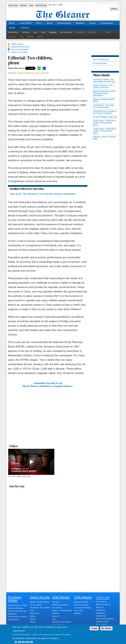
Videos (33, 622)
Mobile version (17, 44)
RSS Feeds (35, 613)
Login (31, 5)
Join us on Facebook (20, 49)
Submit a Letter (102, 622)
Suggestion (101, 613)
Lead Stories (25, 23)
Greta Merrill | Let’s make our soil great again (104, 106)
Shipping (53, 32)
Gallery (33, 616)
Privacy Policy (102, 624)
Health (12, 28)
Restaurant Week (81, 602)
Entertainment (64, 23)
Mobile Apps (13, 5)
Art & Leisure (66, 32)
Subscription (101, 616)
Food (43, 32)
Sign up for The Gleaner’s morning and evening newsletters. (43, 194)
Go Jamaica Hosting (82, 608)
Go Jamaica (57, 608)
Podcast (31, 37)
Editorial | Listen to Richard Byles (104, 138)
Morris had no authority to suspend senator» (48, 386)
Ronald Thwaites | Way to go (105, 117)
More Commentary (101, 60)
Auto (35, 32)
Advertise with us (103, 604)
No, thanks (106, 628)
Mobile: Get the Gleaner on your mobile (40, 603)
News (39, 23)
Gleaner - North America (62, 610)
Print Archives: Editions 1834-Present (17, 618)
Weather (77, 613)
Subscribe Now (41, 5)
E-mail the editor (100, 63)
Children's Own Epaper (62, 622)
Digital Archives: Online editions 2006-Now (18, 607)
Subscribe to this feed (20, 47)
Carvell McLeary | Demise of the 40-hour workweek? (105, 112)
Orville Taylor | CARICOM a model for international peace (105, 123)
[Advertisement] (48, 411)
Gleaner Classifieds (60, 605)
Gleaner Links (103, 597)
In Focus (26, 32)
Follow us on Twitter (19, 52)
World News (13, 32)
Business (80, 23)
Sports (50, 23)
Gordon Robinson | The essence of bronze (103, 86)
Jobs (22, 37)
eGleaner (23, 5)
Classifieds (80, 32)
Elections (92, 32)
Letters (93, 23)
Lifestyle (25, 28)
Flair (108, 32)
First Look (78, 610)
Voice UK (56, 616)
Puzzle (33, 619)
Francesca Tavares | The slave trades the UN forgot (104, 81)
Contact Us (101, 610)
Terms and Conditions (105, 619)
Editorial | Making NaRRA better (104, 100)
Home (12, 23)
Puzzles (40, 37)
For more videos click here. (20, 476)
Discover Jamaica (81, 605)
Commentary (107, 23)
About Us (100, 607)
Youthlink (56, 613)
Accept (94, 628)
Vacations (12, 37)
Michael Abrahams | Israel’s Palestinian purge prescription (105, 93)
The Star (56, 602)
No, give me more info (24, 642)
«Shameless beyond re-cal (48, 383)
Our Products (102, 602)
